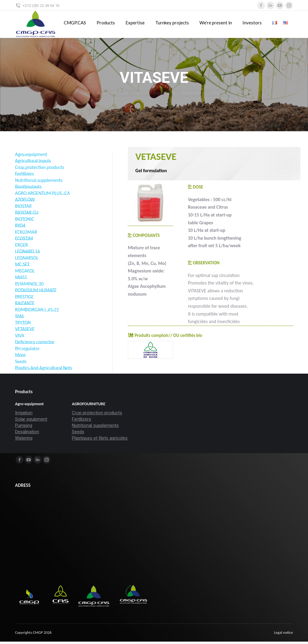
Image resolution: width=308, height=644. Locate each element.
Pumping (24, 425)
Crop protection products (97, 413)
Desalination (27, 432)
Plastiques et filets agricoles (100, 438)
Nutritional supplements (95, 425)
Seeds (78, 432)
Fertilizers (82, 419)
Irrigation (24, 413)
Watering (24, 438)
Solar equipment (31, 419)
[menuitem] (283, 633)
